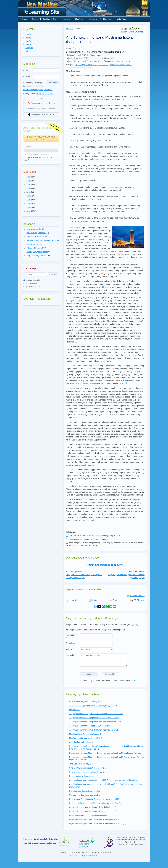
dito (133, 680)
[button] (25, 177)
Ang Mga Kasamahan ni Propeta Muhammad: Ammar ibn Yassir (95, 722)
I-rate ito (71, 600)
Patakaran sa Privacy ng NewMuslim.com (85, 856)
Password (27, 76)
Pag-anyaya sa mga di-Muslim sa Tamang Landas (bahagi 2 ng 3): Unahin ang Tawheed (105, 753)
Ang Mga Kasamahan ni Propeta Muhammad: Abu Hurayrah (94, 730)
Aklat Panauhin (123, 19)
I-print (93, 600)
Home (24, 19)
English (28, 34)
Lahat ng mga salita (32, 280)
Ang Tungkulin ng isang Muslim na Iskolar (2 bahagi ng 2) (93, 811)
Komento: (71, 655)
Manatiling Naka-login (33, 83)
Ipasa (89, 674)
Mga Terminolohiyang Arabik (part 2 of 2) (86, 738)
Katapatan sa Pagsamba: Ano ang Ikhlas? (86, 701)
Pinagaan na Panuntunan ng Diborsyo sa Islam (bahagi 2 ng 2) (95, 803)
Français (28, 44)
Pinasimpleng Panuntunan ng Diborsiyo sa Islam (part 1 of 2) (94, 799)
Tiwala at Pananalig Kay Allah (81, 764)
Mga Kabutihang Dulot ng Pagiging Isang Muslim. (89, 815)
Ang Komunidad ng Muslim (121, 65)
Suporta (35, 19)
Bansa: (70, 649)
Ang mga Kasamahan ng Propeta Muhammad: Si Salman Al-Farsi (96, 714)
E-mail (114, 600)
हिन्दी (27, 51)
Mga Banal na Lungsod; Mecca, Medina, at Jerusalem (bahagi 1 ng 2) (98, 819)
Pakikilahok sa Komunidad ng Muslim (85, 791)
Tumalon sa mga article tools (132, 32)
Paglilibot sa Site (49, 19)
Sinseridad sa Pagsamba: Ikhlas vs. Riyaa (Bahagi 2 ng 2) (93, 706)
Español (28, 41)
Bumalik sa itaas (136, 596)
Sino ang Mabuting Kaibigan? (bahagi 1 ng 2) (88, 768)
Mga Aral (79, 65)
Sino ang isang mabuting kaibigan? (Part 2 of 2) (89, 772)
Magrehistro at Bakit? (45, 94)
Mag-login (53, 82)
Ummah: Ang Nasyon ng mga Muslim (84, 795)
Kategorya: (70, 65)
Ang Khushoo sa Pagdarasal (81, 742)
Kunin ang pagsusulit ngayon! (105, 565)
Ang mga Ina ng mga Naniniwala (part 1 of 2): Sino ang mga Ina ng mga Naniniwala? (104, 780)
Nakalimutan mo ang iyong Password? (38, 90)
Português (29, 48)
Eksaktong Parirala (32, 286)
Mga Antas (80, 19)
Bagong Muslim (43, 9)
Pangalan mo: (72, 636)
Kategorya (94, 19)
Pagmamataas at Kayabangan (82, 776)
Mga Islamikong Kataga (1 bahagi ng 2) (85, 734)
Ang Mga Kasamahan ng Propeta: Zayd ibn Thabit (90, 726)
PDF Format (137, 600)
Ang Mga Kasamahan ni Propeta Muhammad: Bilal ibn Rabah (94, 718)
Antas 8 (69, 28)
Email (26, 70)
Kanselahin (110, 674)
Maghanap (108, 19)
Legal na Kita (75, 710)
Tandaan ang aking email (34, 86)
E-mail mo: (71, 643)
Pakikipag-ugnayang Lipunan (96, 65)
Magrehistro (66, 19)
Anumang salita (30, 283)
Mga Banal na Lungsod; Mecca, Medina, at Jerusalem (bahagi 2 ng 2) (98, 823)
